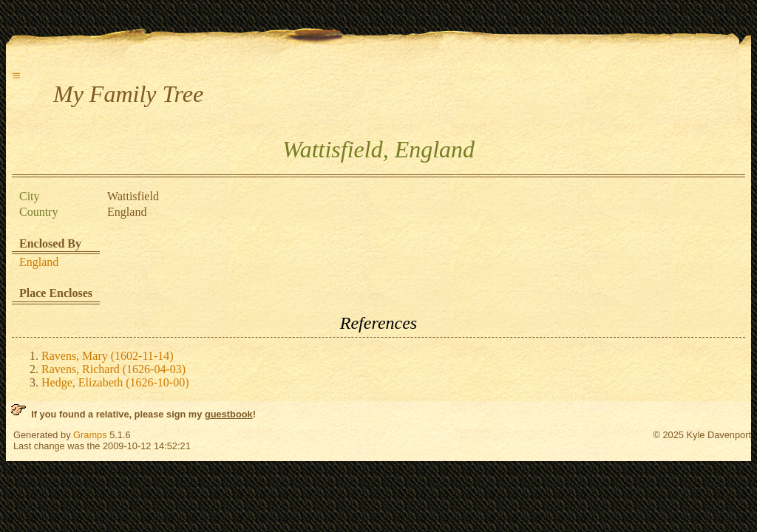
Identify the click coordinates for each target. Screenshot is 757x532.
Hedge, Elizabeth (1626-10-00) (115, 382)
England (39, 262)
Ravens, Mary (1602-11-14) (107, 356)
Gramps (90, 435)
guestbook (229, 414)
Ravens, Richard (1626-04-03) (113, 369)
